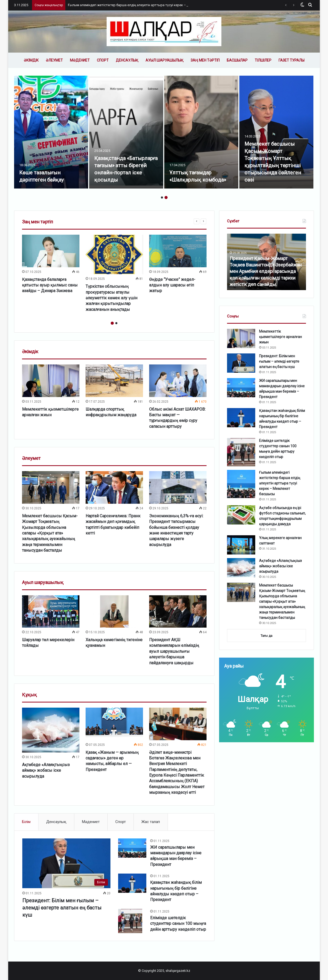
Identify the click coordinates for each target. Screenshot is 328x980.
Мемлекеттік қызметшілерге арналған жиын (280, 337)
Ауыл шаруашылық (165, 60)
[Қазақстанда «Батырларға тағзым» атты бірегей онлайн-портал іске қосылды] (126, 132)
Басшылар (237, 60)
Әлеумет (54, 60)
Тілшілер (263, 60)
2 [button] (166, 197)
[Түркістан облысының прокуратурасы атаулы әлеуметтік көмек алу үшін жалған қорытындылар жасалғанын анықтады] (114, 254)
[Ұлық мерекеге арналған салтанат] (241, 545)
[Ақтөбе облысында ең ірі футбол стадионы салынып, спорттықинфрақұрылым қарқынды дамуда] (241, 515)
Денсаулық (127, 60)
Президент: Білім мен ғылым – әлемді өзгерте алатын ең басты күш (62, 908)
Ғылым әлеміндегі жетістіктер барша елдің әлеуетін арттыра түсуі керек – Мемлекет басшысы (143, 5)
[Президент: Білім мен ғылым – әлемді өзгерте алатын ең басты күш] (66, 863)
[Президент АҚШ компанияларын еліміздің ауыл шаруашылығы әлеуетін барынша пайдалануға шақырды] (178, 611)
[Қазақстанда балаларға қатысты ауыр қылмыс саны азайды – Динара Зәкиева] (51, 251)
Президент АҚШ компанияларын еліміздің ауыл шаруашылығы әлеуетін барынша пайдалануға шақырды (174, 651)
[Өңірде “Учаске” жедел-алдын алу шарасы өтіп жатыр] (178, 251)
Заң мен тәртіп (205, 60)
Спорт (103, 60)
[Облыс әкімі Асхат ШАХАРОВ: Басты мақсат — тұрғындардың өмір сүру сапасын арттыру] (178, 381)
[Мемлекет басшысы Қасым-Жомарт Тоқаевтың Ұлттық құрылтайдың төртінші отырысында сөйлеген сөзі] (276, 132)
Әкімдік (31, 60)
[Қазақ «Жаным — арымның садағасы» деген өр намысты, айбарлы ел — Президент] (114, 724)
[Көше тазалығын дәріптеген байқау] (51, 132)
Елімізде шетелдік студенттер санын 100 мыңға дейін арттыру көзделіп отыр (178, 924)
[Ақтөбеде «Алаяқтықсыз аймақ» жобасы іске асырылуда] (51, 730)
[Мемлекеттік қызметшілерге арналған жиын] (51, 381)
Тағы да (266, 636)
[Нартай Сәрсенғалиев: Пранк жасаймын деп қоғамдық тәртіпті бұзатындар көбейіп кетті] (114, 487)
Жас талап (151, 822)
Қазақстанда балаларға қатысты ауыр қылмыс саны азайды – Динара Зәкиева (50, 285)
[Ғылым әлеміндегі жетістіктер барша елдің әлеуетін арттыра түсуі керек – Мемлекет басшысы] (241, 484)
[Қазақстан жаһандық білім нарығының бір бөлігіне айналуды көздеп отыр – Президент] (132, 883)
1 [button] (162, 197)
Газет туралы (291, 60)
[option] (51, 132)
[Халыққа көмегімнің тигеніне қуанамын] (114, 611)
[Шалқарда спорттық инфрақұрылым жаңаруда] (114, 381)
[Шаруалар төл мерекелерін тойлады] (51, 611)
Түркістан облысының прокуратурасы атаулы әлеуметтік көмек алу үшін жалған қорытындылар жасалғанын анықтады (111, 298)
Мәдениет (80, 60)
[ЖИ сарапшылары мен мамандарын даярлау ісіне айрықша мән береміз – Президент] (132, 848)
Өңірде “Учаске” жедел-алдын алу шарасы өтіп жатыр (172, 285)
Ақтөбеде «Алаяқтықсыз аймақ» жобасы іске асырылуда (46, 770)
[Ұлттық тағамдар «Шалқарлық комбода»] (201, 132)
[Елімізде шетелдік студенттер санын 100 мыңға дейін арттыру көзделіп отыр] (130, 921)
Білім (26, 822)
